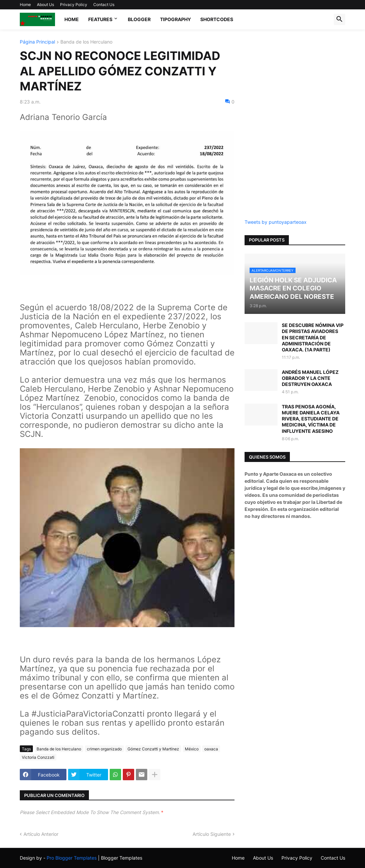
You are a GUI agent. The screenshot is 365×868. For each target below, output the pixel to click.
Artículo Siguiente (212, 834)
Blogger (139, 19)
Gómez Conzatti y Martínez (153, 749)
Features (100, 19)
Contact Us (104, 5)
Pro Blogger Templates (72, 858)
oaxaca (211, 749)
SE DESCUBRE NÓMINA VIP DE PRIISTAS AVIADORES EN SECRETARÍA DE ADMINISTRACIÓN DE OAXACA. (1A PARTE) (313, 337)
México (192, 749)
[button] (340, 19)
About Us (45, 5)
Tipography (175, 19)
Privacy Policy (74, 5)
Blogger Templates (122, 858)
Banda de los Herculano (86, 42)
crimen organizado (104, 749)
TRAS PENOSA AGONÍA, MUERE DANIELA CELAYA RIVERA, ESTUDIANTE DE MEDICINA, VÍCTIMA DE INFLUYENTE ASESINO (311, 419)
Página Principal (37, 42)
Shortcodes (217, 19)
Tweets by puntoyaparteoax (276, 222)
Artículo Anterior (41, 834)
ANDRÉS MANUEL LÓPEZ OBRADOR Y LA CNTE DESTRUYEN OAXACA (310, 378)
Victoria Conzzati (38, 757)
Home (25, 5)
